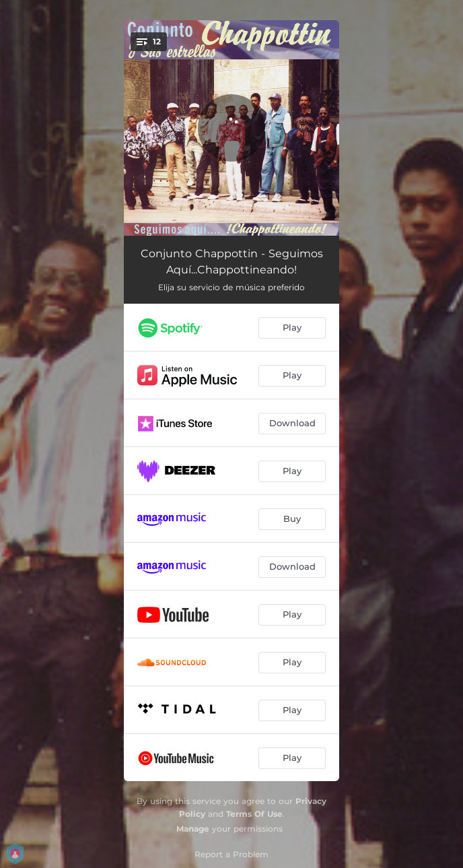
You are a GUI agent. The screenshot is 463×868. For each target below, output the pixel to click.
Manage (193, 829)
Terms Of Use (254, 814)
